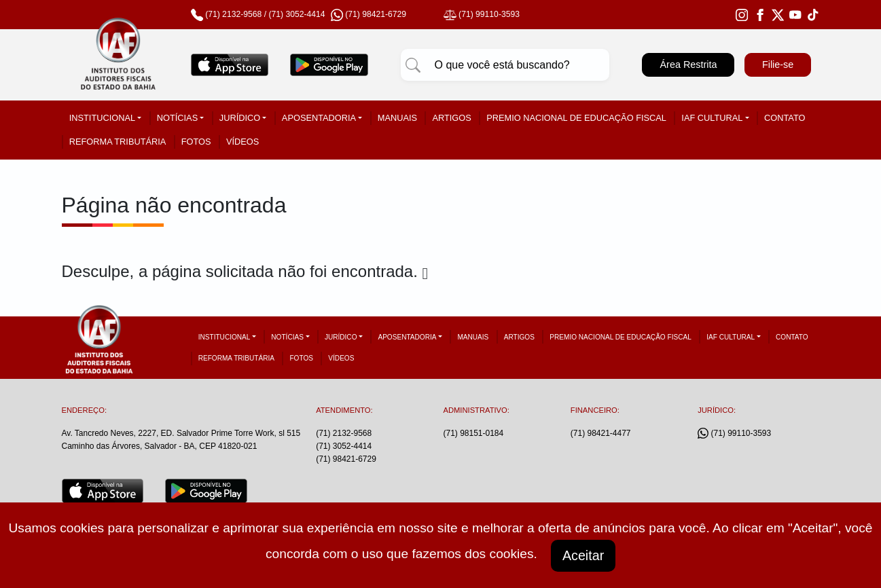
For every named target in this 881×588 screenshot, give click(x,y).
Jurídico (240, 118)
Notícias (177, 118)
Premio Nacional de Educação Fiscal (576, 118)
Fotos (196, 142)
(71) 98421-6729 (346, 459)
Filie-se (778, 65)
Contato (785, 118)
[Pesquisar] (413, 65)
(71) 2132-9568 (233, 14)
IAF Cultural (712, 118)
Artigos (451, 118)
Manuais (397, 118)
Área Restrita (688, 65)
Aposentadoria (319, 118)
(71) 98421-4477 (601, 433)
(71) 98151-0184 (473, 433)
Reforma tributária (118, 142)
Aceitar (583, 555)
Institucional (102, 118)
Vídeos (242, 142)
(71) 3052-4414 (296, 14)
